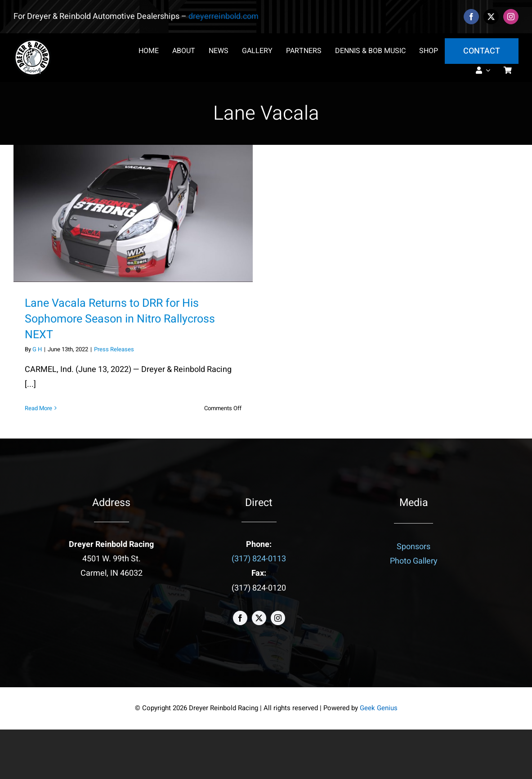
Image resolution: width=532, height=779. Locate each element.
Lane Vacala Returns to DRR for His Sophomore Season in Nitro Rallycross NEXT (120, 319)
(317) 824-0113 (259, 559)
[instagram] (511, 17)
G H (37, 349)
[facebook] (471, 17)
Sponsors (414, 547)
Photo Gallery (414, 561)
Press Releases (114, 349)
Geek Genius (379, 708)
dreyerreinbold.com (224, 16)
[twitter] (491, 17)
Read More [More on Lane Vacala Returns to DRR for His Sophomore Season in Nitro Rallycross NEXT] (38, 408)
